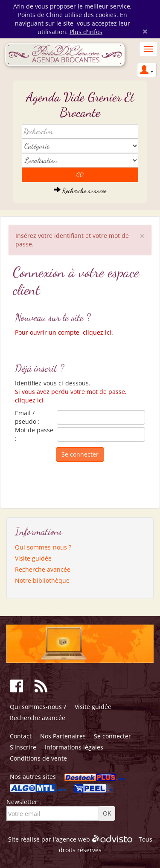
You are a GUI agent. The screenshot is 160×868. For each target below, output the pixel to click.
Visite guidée (33, 558)
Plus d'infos (86, 32)
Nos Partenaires (63, 736)
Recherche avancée (80, 190)
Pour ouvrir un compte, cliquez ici (63, 332)
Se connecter (112, 736)
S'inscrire (23, 747)
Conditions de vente (38, 758)
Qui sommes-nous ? (43, 547)
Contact (21, 736)
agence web (73, 839)
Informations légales (74, 747)
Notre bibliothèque (42, 580)
